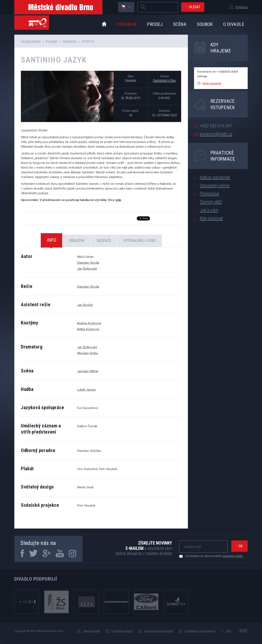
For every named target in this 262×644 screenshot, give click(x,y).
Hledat (195, 7)
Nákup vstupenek (215, 177)
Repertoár (70, 41)
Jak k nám (209, 210)
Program (126, 24)
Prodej (155, 24)
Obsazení (77, 240)
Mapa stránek (92, 631)
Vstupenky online (215, 186)
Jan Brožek (85, 305)
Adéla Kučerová (88, 329)
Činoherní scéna (164, 81)
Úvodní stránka (31, 41)
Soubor (205, 24)
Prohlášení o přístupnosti (200, 631)
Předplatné (209, 194)
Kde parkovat (211, 218)
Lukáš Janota (86, 390)
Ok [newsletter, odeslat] (241, 546)
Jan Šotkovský (87, 269)
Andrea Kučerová (89, 323)
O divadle (234, 24)
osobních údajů (233, 556)
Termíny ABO (211, 202)
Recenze (104, 240)
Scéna (180, 24)
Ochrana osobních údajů (158, 631)
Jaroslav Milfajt (88, 371)
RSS (229, 631)
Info (51, 240)
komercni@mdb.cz (216, 134)
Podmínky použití (122, 631)
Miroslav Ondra (87, 353)
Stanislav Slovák (88, 263)
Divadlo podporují (36, 579)
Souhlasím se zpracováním (212, 556)
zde (118, 200)
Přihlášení (242, 7)
